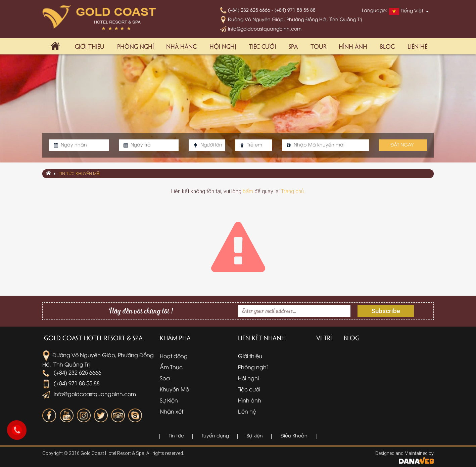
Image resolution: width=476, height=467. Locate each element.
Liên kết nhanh (262, 338)
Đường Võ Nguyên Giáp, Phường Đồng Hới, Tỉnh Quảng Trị (291, 19)
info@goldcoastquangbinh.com (261, 28)
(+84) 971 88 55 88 (71, 383)
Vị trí (324, 338)
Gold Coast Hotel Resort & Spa (93, 338)
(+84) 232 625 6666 (246, 10)
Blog (352, 338)
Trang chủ (292, 191)
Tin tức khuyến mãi (80, 174)
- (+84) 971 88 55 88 (294, 10)
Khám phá (175, 338)
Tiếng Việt (406, 11)
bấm (248, 191)
